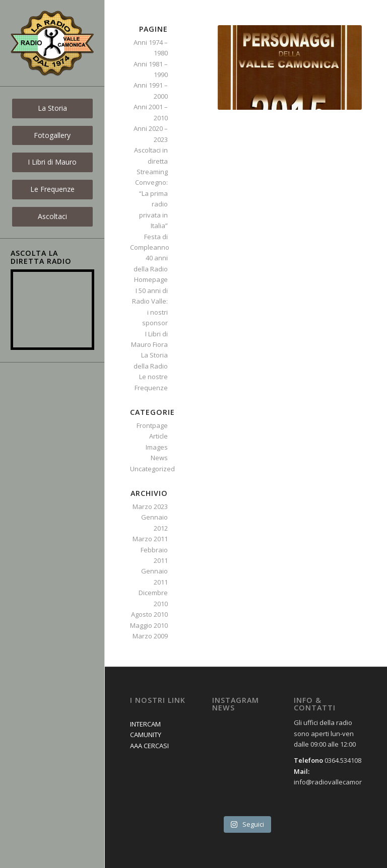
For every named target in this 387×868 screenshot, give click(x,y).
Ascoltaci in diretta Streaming (151, 161)
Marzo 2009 (150, 636)
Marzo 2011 (150, 539)
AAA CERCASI (149, 746)
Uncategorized (152, 469)
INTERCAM (145, 724)
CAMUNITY (146, 735)
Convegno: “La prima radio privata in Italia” (151, 204)
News (159, 458)
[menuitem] (52, 109)
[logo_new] (52, 43)
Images (157, 447)
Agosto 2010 (149, 614)
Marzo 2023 (150, 507)
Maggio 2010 (149, 625)
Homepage (151, 279)
